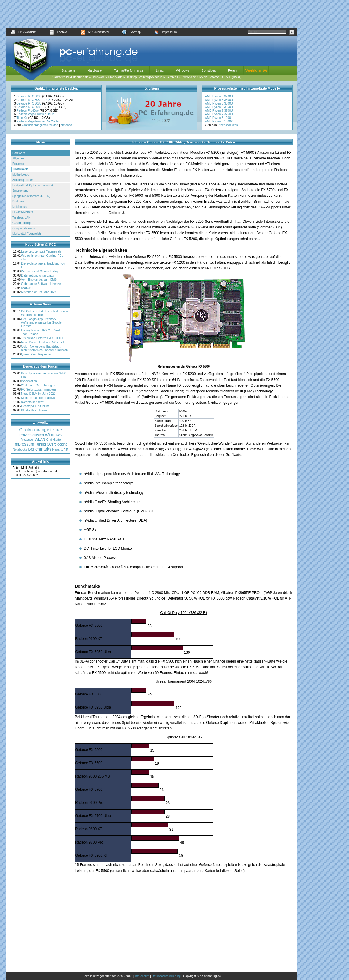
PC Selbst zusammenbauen (40, 390)
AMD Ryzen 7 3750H (219, 114)
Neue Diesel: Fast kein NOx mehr (43, 342)
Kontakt (58, 32)
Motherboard (21, 175)
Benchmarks (40, 449)
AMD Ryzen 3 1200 (218, 118)
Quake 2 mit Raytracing (37, 354)
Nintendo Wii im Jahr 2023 (39, 292)
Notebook (67, 125)
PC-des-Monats (23, 212)
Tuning (41, 444)
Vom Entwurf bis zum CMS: (39, 280)
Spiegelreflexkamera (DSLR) (31, 196)
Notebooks (19, 207)
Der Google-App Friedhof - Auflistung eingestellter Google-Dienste (42, 323)
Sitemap (131, 32)
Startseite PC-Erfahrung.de (70, 77)
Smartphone (20, 191)
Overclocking (57, 444)
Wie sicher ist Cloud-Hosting (40, 271)
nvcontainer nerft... (34, 402)
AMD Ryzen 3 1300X (219, 121)
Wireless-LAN (21, 218)
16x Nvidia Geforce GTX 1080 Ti (43, 338)
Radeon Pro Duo (28, 111)
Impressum (165, 32)
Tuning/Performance (129, 70)
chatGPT (27, 288)
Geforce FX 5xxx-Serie (181, 77)
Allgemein (19, 158)
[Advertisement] (152, 14)
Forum (233, 70)
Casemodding (21, 223)
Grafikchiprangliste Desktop (40, 125)
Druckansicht (23, 32)
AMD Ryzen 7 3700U (219, 111)
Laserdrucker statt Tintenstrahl (41, 252)
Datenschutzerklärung (166, 976)
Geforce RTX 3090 (29, 96)
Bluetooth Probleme (34, 410)
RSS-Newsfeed (95, 32)
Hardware (95, 70)
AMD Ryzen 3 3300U (219, 100)
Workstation (29, 381)
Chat (65, 449)
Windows (183, 70)
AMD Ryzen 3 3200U (219, 96)
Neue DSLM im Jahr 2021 (38, 394)
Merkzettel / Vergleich (27, 234)
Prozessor (19, 164)
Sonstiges (209, 70)
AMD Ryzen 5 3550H (219, 107)
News (56, 450)
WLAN (40, 440)
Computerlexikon (23, 228)
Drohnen (18, 201)
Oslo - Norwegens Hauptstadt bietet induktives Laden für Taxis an (44, 348)
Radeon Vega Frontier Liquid (36, 114)
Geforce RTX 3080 (29, 103)
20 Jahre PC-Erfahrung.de (39, 385)
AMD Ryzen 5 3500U (219, 103)
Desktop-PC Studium (35, 406)
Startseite (68, 70)
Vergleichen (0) (256, 70)
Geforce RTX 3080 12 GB (34, 100)
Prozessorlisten (228, 125)
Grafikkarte (115, 77)
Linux (160, 70)
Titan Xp (22, 118)
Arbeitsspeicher (23, 180)
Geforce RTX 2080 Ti (31, 107)
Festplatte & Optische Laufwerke (34, 185)
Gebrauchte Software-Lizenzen (42, 284)
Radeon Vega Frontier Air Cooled (39, 121)
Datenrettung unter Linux (38, 275)
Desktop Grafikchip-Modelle (144, 77)
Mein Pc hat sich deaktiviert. (40, 398)
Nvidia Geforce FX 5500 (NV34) (220, 77)
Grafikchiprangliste (36, 430)
